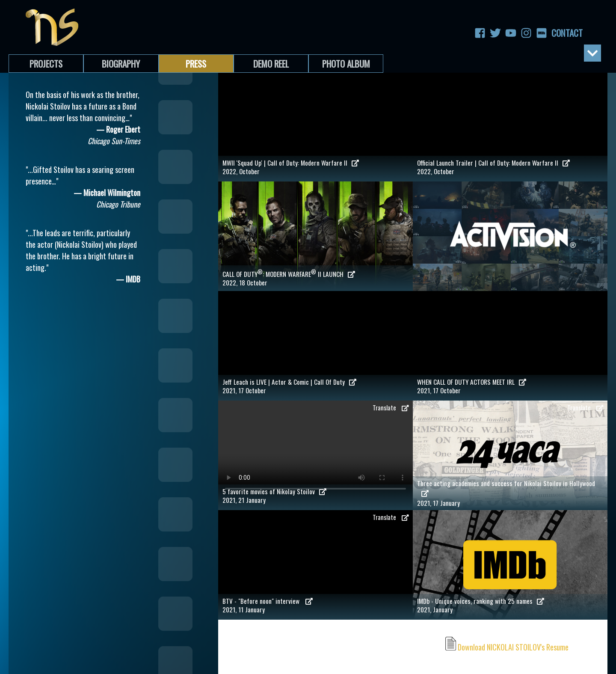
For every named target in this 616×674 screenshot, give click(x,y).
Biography (121, 64)
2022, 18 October (315, 277)
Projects (46, 64)
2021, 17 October (315, 386)
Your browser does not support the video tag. (315, 449)
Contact (557, 33)
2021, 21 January (315, 496)
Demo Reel (271, 64)
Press (196, 64)
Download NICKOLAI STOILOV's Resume (507, 647)
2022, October (315, 167)
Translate (391, 408)
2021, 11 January (315, 605)
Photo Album (346, 64)
